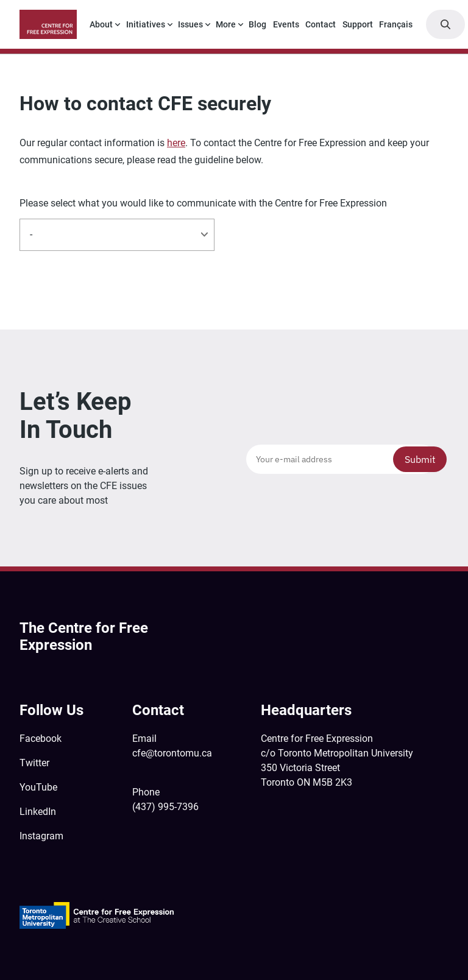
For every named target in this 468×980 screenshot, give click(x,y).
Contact (321, 24)
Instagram (41, 836)
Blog (257, 24)
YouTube (38, 787)
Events (286, 24)
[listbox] (117, 234)
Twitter (34, 763)
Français (396, 24)
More (226, 24)
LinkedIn (38, 812)
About (101, 24)
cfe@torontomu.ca (172, 753)
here (176, 143)
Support (358, 24)
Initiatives (146, 24)
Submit (420, 459)
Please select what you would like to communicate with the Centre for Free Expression (203, 203)
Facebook (41, 739)
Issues (190, 24)
